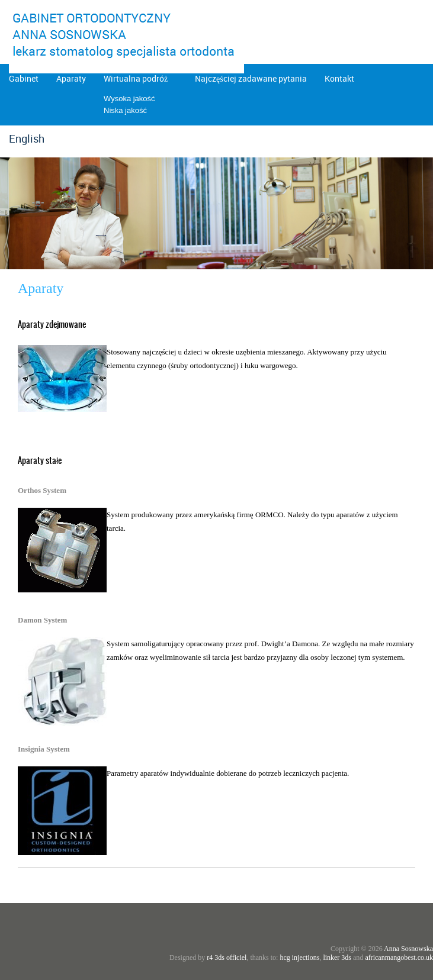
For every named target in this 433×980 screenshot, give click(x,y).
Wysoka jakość (129, 99)
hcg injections (299, 958)
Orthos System (42, 490)
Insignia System (44, 749)
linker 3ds (337, 958)
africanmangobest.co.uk (399, 958)
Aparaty (71, 78)
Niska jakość (125, 110)
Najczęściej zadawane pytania (251, 78)
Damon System (42, 620)
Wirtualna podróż (136, 78)
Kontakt (339, 78)
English (27, 138)
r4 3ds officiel (227, 958)
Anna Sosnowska (408, 949)
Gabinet (24, 78)
